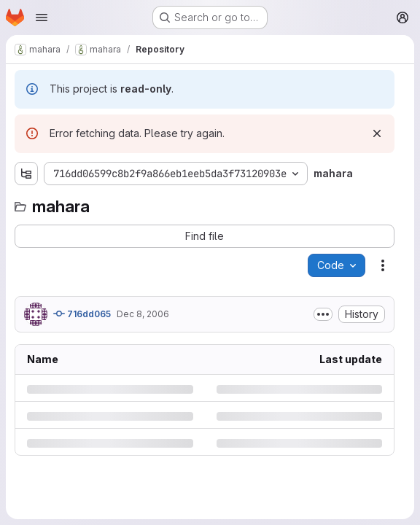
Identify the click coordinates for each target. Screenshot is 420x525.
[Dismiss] (377, 133)
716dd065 (82, 314)
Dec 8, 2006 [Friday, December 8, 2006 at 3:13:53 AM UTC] (143, 314)
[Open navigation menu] (42, 17)
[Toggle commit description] (323, 314)
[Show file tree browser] (26, 174)
